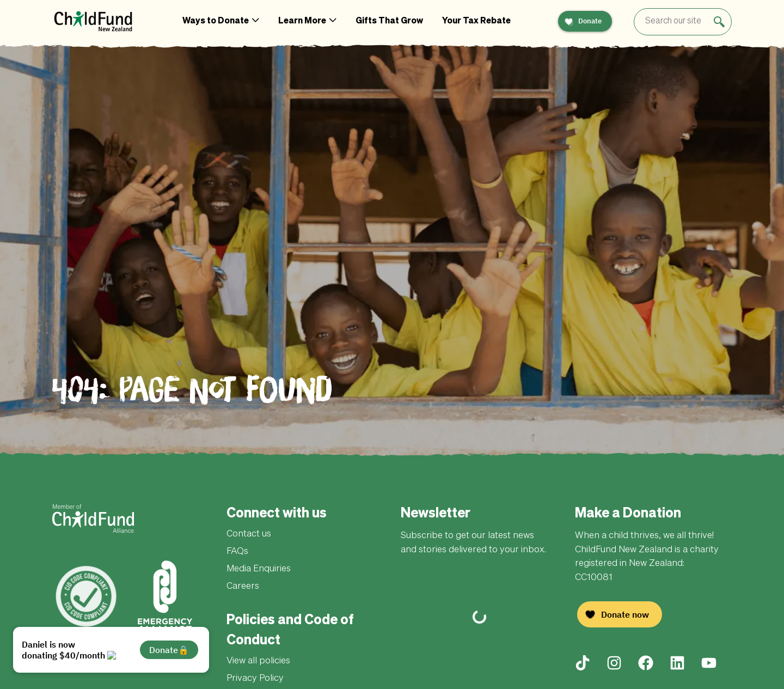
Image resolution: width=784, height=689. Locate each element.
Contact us (249, 534)
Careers (243, 586)
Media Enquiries (259, 569)
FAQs (237, 551)
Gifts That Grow (389, 21)
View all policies (258, 661)
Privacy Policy (255, 678)
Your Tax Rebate (476, 21)
